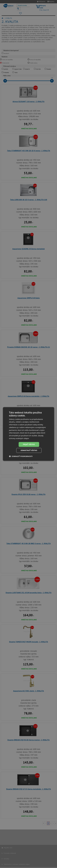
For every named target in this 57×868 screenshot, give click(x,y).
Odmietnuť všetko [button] (29, 450)
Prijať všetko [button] (29, 444)
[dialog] (29, 434)
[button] (21, 456)
